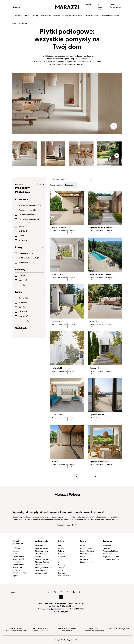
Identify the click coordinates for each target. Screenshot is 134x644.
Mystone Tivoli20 (60, 228)
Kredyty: (58, 640)
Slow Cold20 (57, 274)
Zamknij (40, 184)
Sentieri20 (94, 368)
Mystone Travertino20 (99, 462)
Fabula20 (56, 321)
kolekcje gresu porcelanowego (57, 62)
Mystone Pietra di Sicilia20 (101, 228)
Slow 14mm (57, 415)
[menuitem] (13, 593)
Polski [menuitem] (13, 593)
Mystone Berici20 (97, 415)
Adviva (77, 640)
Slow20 (55, 462)
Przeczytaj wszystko (67, 525)
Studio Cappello (67, 640)
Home (14, 24)
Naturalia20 (57, 368)
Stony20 (93, 321)
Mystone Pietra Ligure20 (100, 274)
